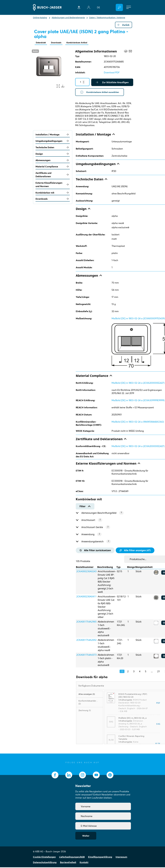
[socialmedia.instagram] (82, 776)
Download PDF (112, 73)
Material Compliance (53, 167)
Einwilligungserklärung (100, 858)
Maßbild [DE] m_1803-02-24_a (132, 719)
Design (53, 154)
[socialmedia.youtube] (96, 776)
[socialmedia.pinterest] (110, 776)
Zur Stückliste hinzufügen (112, 83)
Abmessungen (53, 161)
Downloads (59, 43)
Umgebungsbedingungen (53, 142)
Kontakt (84, 863)
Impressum (121, 858)
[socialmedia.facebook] (55, 776)
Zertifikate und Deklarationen (53, 175)
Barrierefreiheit (68, 863)
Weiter (86, 836)
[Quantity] (82, 82)
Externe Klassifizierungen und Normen (53, 185)
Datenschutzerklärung (45, 863)
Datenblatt (42, 43)
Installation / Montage (53, 135)
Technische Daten (53, 148)
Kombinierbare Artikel (82, 43)
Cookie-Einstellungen (44, 858)
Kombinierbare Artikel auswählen (101, 93)
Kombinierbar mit (53, 193)
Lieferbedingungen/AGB (72, 858)
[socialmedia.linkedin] (69, 776)
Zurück (124, 25)
